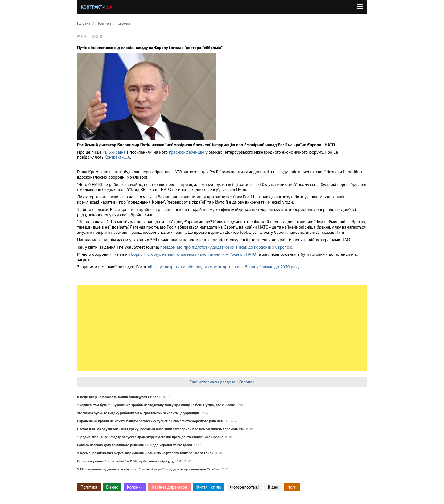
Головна (84, 23)
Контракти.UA (117, 157)
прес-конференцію (187, 152)
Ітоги (292, 487)
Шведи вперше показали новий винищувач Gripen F (119, 397)
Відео (273, 487)
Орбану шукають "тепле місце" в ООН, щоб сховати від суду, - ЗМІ (130, 461)
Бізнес (112, 487)
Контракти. (97, 7)
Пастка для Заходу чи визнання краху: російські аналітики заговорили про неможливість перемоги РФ (161, 429)
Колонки (135, 487)
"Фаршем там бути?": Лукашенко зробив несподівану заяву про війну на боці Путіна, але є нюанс (156, 405)
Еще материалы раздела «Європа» (222, 382)
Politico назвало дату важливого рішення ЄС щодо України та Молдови (135, 445)
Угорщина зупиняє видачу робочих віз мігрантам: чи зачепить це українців (138, 413)
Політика (104, 23)
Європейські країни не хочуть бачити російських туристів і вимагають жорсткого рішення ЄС (152, 421)
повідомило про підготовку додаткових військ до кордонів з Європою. (227, 247)
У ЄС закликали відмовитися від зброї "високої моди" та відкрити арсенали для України (148, 469)
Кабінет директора (169, 487)
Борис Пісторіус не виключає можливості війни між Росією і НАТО (193, 254)
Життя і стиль (209, 487)
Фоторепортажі (245, 487)
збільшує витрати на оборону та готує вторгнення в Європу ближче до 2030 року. (224, 267)
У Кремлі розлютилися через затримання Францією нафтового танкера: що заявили (145, 453)
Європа (124, 23)
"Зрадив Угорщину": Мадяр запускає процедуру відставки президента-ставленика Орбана (150, 437)
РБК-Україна (114, 152)
